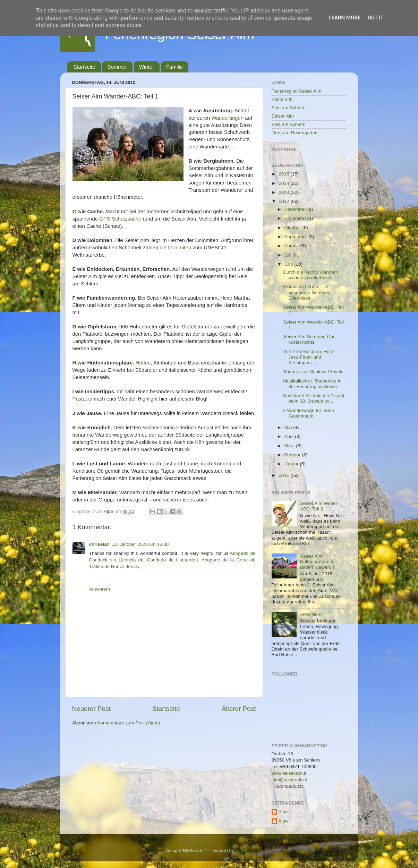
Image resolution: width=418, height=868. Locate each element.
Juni (289, 264)
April (290, 436)
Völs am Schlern (289, 124)
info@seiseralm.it (290, 780)
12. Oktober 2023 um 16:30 (140, 544)
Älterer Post (239, 709)
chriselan (99, 544)
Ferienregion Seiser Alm (297, 91)
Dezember (296, 209)
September (297, 237)
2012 (284, 201)
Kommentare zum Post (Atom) (129, 723)
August (292, 246)
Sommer (117, 67)
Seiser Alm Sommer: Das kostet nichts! (309, 339)
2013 (284, 192)
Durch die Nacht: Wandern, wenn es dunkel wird (311, 275)
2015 (284, 174)
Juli (289, 255)
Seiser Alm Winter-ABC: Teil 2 (319, 506)
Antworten (100, 589)
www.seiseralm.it (289, 773)
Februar (293, 455)
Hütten (143, 363)
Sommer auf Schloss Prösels (313, 372)
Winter (147, 67)
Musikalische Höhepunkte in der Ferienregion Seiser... (312, 384)
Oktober (293, 228)
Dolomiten (180, 248)
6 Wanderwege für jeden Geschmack (309, 413)
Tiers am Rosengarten (295, 133)
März (290, 446)
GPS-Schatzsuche (120, 219)
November (296, 218)
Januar (292, 464)
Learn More (344, 18)
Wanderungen (227, 118)
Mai (289, 427)
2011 (284, 475)
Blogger (244, 850)
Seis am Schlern (289, 108)
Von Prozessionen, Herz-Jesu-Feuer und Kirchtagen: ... (309, 357)
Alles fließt (311, 614)
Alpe (283, 812)
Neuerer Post (91, 709)
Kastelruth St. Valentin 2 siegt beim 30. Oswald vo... (314, 398)
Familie (174, 67)
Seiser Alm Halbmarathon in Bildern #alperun (317, 562)
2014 (284, 183)
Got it (375, 18)
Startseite (84, 67)
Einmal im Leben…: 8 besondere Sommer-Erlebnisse (307, 292)
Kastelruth (282, 99)
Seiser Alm (283, 116)
